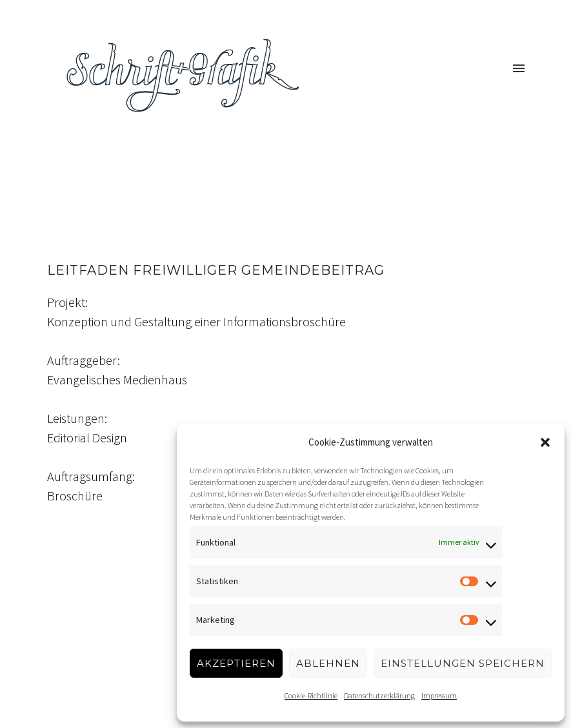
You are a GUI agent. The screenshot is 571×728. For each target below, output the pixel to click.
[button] (545, 442)
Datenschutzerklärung (379, 695)
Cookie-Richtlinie (311, 695)
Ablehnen (328, 663)
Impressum (439, 695)
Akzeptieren (236, 663)
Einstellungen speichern (463, 663)
